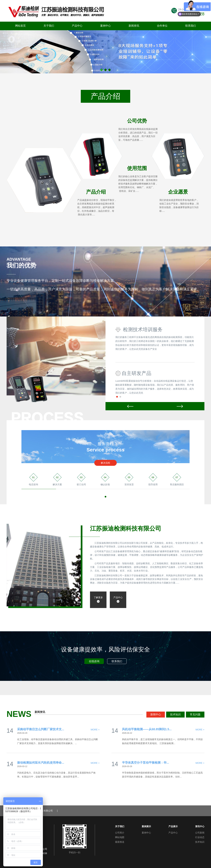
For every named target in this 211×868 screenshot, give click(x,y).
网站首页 (20, 26)
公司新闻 (200, 833)
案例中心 (105, 26)
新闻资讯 (134, 26)
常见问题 (195, 714)
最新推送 (120, 842)
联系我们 (191, 26)
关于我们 (49, 26)
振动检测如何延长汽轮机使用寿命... (41, 763)
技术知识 (175, 714)
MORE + (95, 730)
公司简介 (120, 833)
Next (180, 406)
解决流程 (105, 463)
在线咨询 (94, 661)
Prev (130, 406)
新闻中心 (156, 714)
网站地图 (120, 837)
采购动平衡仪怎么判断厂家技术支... (41, 729)
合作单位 (162, 26)
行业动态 (200, 837)
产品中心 (77, 26)
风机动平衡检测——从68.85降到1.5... (147, 729)
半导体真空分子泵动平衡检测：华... (145, 763)
